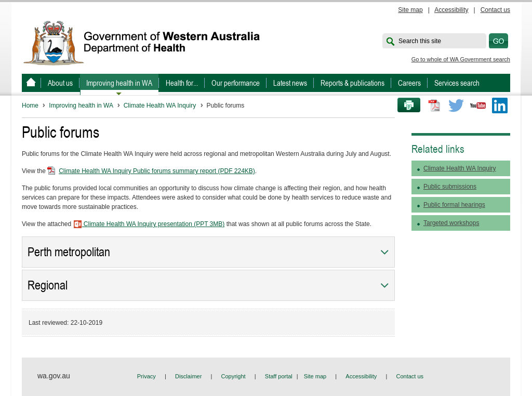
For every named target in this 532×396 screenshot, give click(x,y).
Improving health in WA (119, 83)
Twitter (456, 105)
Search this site (420, 41)
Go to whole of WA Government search (461, 59)
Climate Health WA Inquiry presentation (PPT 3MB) (149, 224)
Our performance (236, 83)
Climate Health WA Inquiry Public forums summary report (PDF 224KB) (157, 171)
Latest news (290, 83)
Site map (410, 10)
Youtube (478, 105)
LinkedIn (500, 105)
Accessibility (451, 10)
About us (60, 83)
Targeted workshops (451, 223)
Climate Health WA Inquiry (160, 105)
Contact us (495, 10)
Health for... (182, 83)
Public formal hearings (454, 205)
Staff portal (279, 376)
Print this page (405, 105)
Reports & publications (353, 83)
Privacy (147, 376)
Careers (409, 83)
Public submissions (450, 187)
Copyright (234, 376)
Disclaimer (188, 376)
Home (30, 105)
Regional (48, 285)
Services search (457, 83)
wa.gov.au (54, 376)
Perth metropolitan (69, 252)
